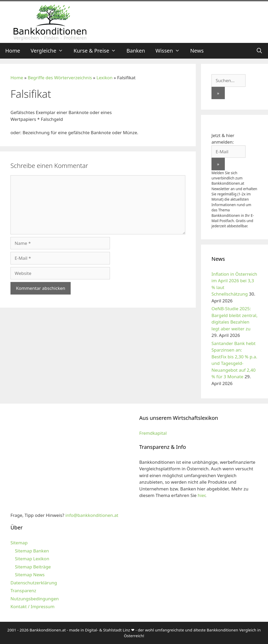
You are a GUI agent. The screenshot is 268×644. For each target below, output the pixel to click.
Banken (136, 51)
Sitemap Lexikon (32, 559)
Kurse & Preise (97, 51)
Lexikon (105, 78)
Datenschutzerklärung (34, 583)
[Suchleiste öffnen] (259, 51)
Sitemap (19, 543)
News (197, 51)
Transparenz (23, 591)
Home (13, 51)
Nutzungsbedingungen (35, 599)
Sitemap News (30, 575)
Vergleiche (49, 51)
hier (201, 495)
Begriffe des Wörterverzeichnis (60, 78)
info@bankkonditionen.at (92, 515)
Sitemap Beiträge (33, 567)
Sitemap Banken (32, 551)
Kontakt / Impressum (32, 606)
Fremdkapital (153, 433)
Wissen (170, 51)
